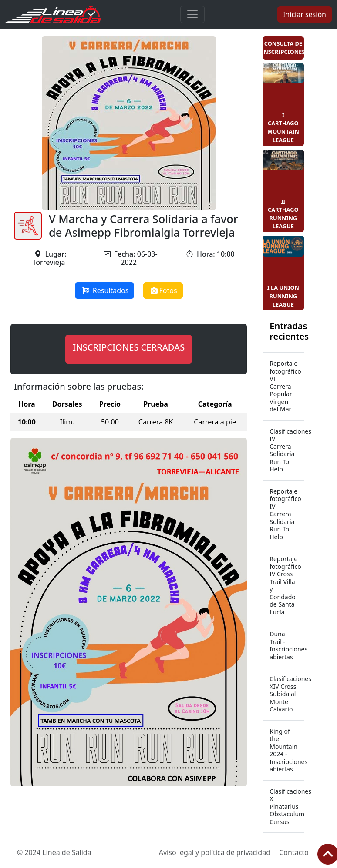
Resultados (105, 290)
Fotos (163, 290)
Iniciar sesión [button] (305, 14)
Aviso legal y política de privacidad (215, 852)
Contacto (294, 852)
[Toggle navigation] (192, 14)
